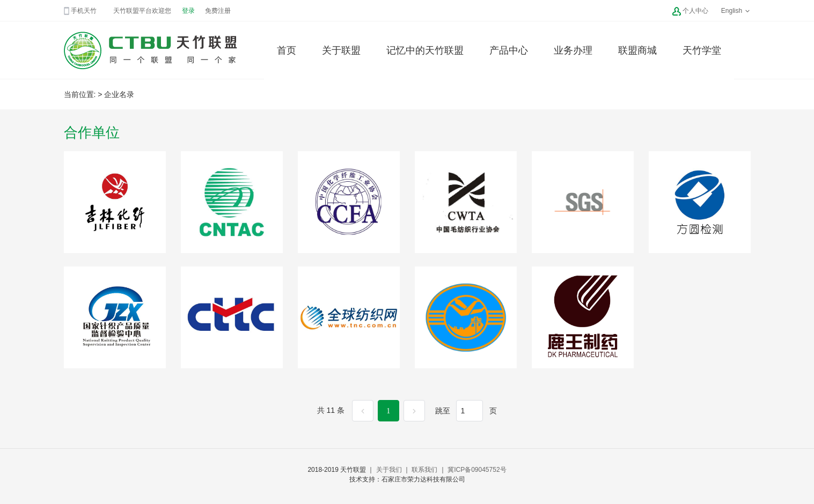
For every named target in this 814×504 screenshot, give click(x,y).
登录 (188, 11)
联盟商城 (637, 50)
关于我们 (389, 470)
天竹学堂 (702, 50)
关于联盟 (341, 50)
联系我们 (424, 470)
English (736, 11)
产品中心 (509, 50)
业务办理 (573, 50)
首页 (287, 50)
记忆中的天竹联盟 (425, 50)
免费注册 (218, 11)
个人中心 (695, 11)
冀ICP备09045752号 (477, 470)
